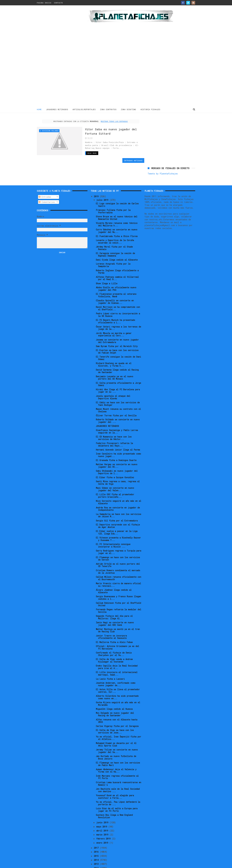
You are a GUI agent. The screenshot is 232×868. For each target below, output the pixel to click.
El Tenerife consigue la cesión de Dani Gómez (118, 341)
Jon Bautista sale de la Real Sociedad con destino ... (118, 773)
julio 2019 (103, 183)
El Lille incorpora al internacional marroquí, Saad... (117, 657)
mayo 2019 (102, 810)
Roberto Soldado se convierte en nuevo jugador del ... (118, 404)
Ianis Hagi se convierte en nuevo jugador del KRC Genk (115, 607)
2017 (97, 831)
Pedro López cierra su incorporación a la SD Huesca (118, 298)
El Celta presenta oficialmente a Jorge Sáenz (118, 367)
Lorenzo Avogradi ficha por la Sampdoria (113, 248)
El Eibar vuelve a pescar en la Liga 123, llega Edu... (117, 515)
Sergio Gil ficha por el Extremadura (117, 504)
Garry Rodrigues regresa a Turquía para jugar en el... (119, 535)
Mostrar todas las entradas (113, 121)
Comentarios (47, 185)
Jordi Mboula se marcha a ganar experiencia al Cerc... (114, 318)
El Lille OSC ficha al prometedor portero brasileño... (115, 479)
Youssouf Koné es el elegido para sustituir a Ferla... (115, 780)
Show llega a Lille (107, 267)
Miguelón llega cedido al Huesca (114, 692)
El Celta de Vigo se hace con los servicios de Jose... (115, 714)
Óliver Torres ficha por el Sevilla (116, 399)
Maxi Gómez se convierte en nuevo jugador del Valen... (115, 472)
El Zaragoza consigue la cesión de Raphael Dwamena (115, 238)
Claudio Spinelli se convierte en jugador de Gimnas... (115, 285)
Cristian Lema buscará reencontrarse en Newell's (119, 767)
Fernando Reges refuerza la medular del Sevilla (119, 594)
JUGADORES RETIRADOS (57, 109)
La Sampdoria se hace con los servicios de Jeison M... (119, 498)
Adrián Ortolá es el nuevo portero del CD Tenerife (118, 548)
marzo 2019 (103, 818)
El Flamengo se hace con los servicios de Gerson (118, 542)
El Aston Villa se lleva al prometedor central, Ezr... (118, 674)
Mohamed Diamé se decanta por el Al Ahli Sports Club (116, 728)
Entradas (45, 180)
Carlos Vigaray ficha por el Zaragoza (117, 709)
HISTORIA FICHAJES (150, 109)
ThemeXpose (54, 864)
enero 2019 (103, 826)
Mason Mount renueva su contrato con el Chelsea (118, 393)
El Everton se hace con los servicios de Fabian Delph (117, 335)
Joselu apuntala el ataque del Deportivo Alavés (113, 380)
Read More (90, 153)
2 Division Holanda (49, 131)
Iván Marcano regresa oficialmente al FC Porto (117, 760)
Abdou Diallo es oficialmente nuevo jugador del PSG (116, 272)
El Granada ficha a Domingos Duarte (116, 443)
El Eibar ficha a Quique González (115, 461)
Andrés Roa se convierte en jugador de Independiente (118, 492)
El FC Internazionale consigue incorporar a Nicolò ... (113, 529)
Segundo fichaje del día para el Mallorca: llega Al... (114, 600)
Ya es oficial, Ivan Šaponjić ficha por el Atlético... (119, 721)
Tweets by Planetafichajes (163, 126)
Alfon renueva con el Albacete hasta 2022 (117, 704)
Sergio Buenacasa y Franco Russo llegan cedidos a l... (118, 581)
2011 (97, 855)
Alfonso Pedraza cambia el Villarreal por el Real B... (117, 261)
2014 (97, 843)
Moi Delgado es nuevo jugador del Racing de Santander (115, 697)
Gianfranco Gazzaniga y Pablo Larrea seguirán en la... (117, 415)
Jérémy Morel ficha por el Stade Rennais (114, 231)
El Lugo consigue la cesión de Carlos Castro (117, 188)
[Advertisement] (58, 57)
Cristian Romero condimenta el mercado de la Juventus (118, 555)
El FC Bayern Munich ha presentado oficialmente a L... (115, 304)
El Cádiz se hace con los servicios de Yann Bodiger (118, 387)
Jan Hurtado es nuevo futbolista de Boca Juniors (116, 741)
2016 (97, 835)
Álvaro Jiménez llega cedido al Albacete (114, 574)
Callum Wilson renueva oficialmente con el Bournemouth (119, 561)
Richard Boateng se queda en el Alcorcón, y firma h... (114, 348)
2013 (97, 847)
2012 (97, 851)
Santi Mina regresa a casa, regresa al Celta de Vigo (118, 466)
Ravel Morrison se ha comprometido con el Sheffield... (118, 291)
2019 (97, 180)
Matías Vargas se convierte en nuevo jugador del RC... (117, 449)
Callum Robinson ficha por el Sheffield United (118, 587)
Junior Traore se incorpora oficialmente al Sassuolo (111, 620)
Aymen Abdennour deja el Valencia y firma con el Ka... (116, 754)
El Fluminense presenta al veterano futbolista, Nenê (116, 278)
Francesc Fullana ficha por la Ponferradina (113, 194)
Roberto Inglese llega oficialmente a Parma (117, 255)
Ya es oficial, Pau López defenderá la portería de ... (118, 786)
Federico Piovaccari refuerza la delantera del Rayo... (114, 428)
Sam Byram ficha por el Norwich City (117, 329)
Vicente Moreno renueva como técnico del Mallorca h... (117, 207)
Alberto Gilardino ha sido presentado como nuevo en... (117, 680)
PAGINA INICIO (44, 3)
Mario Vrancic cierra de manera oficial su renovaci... (118, 568)
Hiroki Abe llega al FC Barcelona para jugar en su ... (118, 374)
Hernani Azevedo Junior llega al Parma (118, 433)
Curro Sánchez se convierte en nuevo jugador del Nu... (117, 214)
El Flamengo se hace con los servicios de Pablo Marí (118, 747)
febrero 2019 (104, 822)
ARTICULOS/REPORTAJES (84, 109)
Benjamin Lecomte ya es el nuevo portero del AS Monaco (115, 361)
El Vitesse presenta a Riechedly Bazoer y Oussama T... (118, 522)
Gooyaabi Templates (89, 864)
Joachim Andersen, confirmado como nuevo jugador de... (116, 667)
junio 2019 (103, 806)
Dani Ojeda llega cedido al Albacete (117, 243)
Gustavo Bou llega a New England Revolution (114, 799)
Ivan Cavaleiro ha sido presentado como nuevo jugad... (118, 438)
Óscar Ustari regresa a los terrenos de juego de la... (118, 311)
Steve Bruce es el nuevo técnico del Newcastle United (117, 201)
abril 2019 (103, 814)
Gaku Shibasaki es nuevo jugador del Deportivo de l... (117, 455)
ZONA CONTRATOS (108, 109)
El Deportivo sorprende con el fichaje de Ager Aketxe (118, 509)
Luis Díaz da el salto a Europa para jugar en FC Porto (117, 793)
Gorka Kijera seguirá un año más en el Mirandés (118, 687)
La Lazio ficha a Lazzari (110, 662)
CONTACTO (58, 3)
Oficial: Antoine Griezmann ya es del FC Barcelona (117, 631)
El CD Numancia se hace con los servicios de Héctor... (114, 421)
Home (39, 109)
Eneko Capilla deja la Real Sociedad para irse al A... (117, 650)
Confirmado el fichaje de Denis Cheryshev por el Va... (114, 637)
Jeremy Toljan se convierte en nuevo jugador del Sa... (117, 734)
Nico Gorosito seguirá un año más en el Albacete (119, 485)
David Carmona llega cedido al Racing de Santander (117, 354)
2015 (97, 839)
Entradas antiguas (131, 160)
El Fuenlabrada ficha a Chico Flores (117, 219)
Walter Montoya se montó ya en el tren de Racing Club (118, 614)
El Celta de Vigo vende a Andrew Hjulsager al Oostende (114, 644)
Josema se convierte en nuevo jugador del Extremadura (117, 324)
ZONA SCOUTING (129, 109)
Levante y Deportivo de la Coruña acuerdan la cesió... (115, 225)
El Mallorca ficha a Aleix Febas (114, 625)
